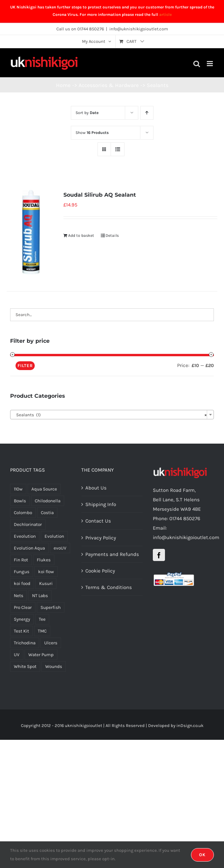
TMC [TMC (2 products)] (42, 631)
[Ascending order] (147, 113)
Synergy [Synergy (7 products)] (22, 619)
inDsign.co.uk (190, 725)
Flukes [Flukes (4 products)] (44, 560)
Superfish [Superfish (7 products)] (51, 607)
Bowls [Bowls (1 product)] (20, 501)
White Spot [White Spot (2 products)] (25, 666)
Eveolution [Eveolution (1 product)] (25, 536)
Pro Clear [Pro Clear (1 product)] (23, 607)
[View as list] (118, 149)
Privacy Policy (101, 538)
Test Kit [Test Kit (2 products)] (21, 631)
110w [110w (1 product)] (18, 489)
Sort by (87, 113)
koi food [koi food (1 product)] (22, 583)
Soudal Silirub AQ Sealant (100, 195)
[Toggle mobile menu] (210, 64)
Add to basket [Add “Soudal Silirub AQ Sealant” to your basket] (81, 235)
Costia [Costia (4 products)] (47, 513)
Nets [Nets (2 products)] (19, 596)
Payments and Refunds (112, 554)
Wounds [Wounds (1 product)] (54, 666)
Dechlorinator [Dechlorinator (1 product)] (28, 524)
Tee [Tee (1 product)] (42, 619)
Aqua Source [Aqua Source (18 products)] (44, 489)
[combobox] (112, 415)
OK (202, 855)
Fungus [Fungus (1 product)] (22, 572)
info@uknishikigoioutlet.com (139, 29)
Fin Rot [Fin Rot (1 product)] (21, 560)
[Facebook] (159, 555)
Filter (25, 366)
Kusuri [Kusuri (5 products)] (46, 583)
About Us (96, 488)
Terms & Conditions (109, 587)
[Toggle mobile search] (197, 64)
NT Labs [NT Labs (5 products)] (40, 596)
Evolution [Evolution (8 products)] (54, 536)
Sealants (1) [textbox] (110, 415)
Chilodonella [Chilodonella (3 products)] (48, 501)
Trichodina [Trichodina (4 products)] (25, 643)
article (165, 15)
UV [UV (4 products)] (17, 655)
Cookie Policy (100, 571)
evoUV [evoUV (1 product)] (60, 548)
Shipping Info (101, 504)
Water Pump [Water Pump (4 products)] (41, 655)
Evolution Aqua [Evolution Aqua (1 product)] (29, 548)
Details (112, 235)
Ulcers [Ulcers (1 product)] (51, 643)
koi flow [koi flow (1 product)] (46, 572)
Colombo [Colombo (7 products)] (23, 513)
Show (92, 133)
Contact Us (98, 521)
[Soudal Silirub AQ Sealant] (31, 232)
